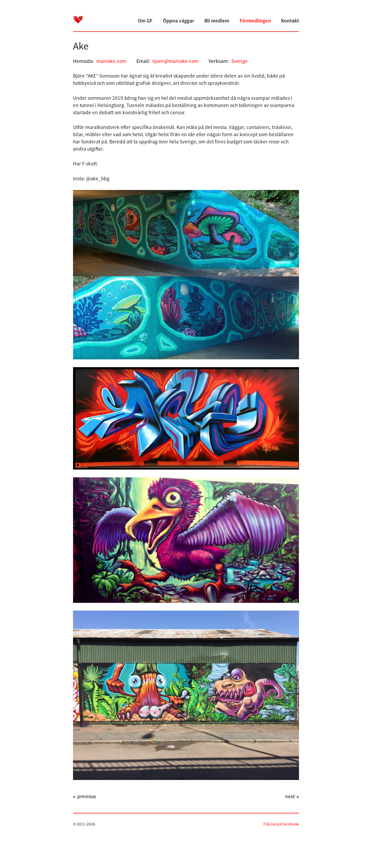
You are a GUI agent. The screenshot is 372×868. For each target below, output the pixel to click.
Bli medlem (217, 21)
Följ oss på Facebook (281, 824)
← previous (85, 796)
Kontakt (290, 21)
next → (292, 796)
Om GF (145, 21)
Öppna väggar (179, 21)
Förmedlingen (255, 21)
